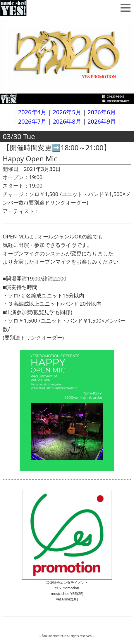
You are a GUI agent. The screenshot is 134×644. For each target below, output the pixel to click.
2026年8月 (67, 121)
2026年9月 (102, 121)
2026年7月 (32, 121)
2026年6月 (102, 112)
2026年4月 (32, 112)
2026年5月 (67, 112)
